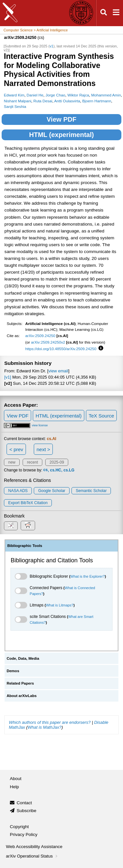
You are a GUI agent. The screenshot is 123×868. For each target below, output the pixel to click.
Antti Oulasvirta (67, 101)
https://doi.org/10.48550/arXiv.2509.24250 (61, 349)
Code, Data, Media (23, 658)
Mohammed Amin (106, 95)
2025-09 (57, 462)
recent (32, 462)
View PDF (61, 119)
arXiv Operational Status (32, 856)
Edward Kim (14, 95)
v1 (51, 46)
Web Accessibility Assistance (34, 847)
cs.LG (69, 470)
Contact (24, 803)
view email (58, 371)
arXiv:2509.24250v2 (48, 342)
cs (45, 470)
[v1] (8, 377)
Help (14, 787)
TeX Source (101, 416)
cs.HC (55, 470)
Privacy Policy (24, 834)
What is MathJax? (44, 727)
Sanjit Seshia (15, 106)
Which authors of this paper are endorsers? (50, 722)
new (12, 462)
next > (43, 449)
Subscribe (27, 811)
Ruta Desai (43, 101)
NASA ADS (18, 491)
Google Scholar (52, 491)
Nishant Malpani (18, 101)
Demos (13, 671)
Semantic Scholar (91, 491)
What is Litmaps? (60, 605)
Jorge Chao (55, 95)
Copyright (19, 827)
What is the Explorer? (87, 576)
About (16, 779)
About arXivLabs (22, 696)
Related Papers (20, 683)
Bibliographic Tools (25, 546)
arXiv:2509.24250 (40, 336)
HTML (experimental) (61, 135)
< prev (16, 449)
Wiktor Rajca (78, 95)
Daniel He (35, 95)
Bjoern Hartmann (97, 101)
